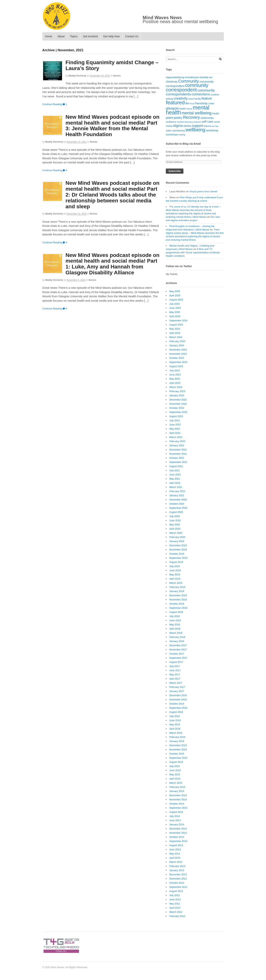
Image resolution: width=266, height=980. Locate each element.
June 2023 (175, 375)
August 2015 (176, 762)
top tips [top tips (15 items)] (215, 126)
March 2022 (176, 437)
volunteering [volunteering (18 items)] (178, 131)
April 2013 (175, 858)
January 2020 (177, 541)
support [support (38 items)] (198, 126)
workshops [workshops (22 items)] (172, 135)
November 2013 (178, 833)
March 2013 (176, 862)
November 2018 (178, 600)
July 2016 (174, 716)
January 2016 (177, 741)
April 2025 (175, 316)
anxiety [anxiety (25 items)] (204, 77)
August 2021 (176, 466)
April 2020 (175, 529)
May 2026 (175, 291)
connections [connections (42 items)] (201, 94)
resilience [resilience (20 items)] (171, 122)
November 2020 (178, 500)
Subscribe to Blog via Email (183, 144)
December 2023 (178, 350)
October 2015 (177, 754)
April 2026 (175, 295)
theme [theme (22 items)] (207, 126)
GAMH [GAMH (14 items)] (211, 104)
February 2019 (177, 587)
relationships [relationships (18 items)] (207, 118)
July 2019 (174, 566)
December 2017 (178, 645)
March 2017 (176, 683)
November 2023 (178, 354)
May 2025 (175, 312)
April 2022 (175, 433)
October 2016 (177, 704)
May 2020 (175, 525)
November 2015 (178, 749)
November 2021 (178, 454)
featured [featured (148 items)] (175, 103)
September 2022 (178, 412)
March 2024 (176, 337)
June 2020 (175, 520)
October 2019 (177, 554)
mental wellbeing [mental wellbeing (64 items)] (197, 113)
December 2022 (178, 400)
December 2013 (178, 829)
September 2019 (178, 558)
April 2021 (175, 483)
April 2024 (175, 333)
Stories (117, 76)
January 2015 (177, 791)
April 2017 (175, 679)
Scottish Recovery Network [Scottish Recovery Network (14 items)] (189, 122)
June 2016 (175, 720)
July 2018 (174, 616)
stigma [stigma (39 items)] (178, 126)
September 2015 (178, 758)
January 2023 (177, 395)
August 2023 (176, 366)
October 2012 (177, 883)
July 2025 (174, 304)
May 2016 (175, 724)
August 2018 (176, 612)
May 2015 (175, 774)
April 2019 (175, 579)
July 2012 (174, 895)
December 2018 (178, 595)
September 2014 (178, 808)
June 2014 (175, 820)
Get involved (90, 36)
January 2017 (177, 691)
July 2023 (174, 370)
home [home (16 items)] (189, 109)
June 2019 (175, 570)
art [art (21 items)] (211, 77)
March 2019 (176, 583)
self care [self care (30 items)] (207, 122)
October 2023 (177, 358)
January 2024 (177, 345)
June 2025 (175, 308)
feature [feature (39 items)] (207, 98)
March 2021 (176, 487)
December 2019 (178, 545)
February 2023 (177, 391)
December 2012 (178, 874)
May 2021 (175, 479)
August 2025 (176, 300)
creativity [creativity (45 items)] (181, 98)
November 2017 (178, 650)
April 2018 (175, 629)
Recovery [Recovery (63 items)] (191, 117)
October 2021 (177, 458)
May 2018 (175, 625)
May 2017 (175, 675)
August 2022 (176, 416)
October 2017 (177, 654)
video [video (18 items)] (169, 131)
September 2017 (178, 658)
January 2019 (177, 591)
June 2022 (175, 425)
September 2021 (178, 462)
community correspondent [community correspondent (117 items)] (187, 87)
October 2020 (177, 504)
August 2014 (176, 812)
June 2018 (175, 620)
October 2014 (177, 804)
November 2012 (178, 879)
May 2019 (175, 575)
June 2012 (175, 899)
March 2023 (176, 387)
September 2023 (178, 362)
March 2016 (176, 733)
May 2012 (175, 904)
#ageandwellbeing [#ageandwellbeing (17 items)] (175, 77)
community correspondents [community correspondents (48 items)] (190, 92)
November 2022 (178, 404)
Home (49, 36)
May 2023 (175, 379)
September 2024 (178, 320)
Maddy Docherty (77, 76)
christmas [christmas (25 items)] (172, 82)
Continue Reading (52, 104)
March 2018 (176, 633)
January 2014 (177, 824)
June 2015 (175, 770)
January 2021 (177, 495)
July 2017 (174, 666)
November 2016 (178, 699)
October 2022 (177, 408)
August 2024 (176, 325)
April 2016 (175, 729)
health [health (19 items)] (183, 109)
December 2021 (178, 450)
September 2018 (178, 608)
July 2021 (174, 470)
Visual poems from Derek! (203, 192)
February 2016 (177, 737)
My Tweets (172, 274)
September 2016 (178, 708)
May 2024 (175, 329)
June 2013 (175, 849)
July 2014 (174, 816)
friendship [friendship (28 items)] (201, 103)
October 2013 (177, 837)
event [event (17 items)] (191, 99)
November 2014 (178, 799)
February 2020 (177, 537)
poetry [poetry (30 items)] (178, 118)
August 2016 (176, 712)
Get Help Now (111, 36)
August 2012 (176, 891)
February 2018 (177, 637)
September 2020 (178, 508)
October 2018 (177, 604)
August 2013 (176, 845)
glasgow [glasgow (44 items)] (172, 108)
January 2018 (177, 641)
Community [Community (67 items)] (189, 81)
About (61, 36)
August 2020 (176, 512)
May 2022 (175, 429)
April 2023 (175, 383)
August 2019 (176, 562)
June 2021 (175, 475)
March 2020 (176, 533)
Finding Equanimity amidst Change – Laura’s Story (112, 65)
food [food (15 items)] (192, 104)
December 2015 (178, 745)
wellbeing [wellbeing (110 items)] (195, 130)
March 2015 (176, 783)
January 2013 (177, 870)
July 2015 (174, 766)
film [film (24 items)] (187, 103)
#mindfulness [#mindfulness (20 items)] (192, 77)
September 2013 (178, 841)
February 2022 (177, 441)
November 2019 (178, 550)
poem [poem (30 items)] (170, 118)
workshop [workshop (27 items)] (212, 130)
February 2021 (177, 491)
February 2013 (177, 866)
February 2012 (177, 916)
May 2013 (175, 854)
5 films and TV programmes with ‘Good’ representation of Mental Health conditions (193, 252)
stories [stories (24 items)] (187, 126)
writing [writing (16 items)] (182, 135)
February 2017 (177, 687)
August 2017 (176, 662)
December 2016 (178, 695)
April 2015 (175, 779)
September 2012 (178, 887)
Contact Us (132, 36)
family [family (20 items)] (198, 99)
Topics (74, 36)
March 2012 (176, 912)
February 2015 (177, 787)
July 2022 (174, 420)
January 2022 (177, 445)
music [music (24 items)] (216, 113)
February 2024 (177, 341)
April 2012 (175, 908)
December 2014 (178, 795)
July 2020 (174, 516)
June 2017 (175, 670)
